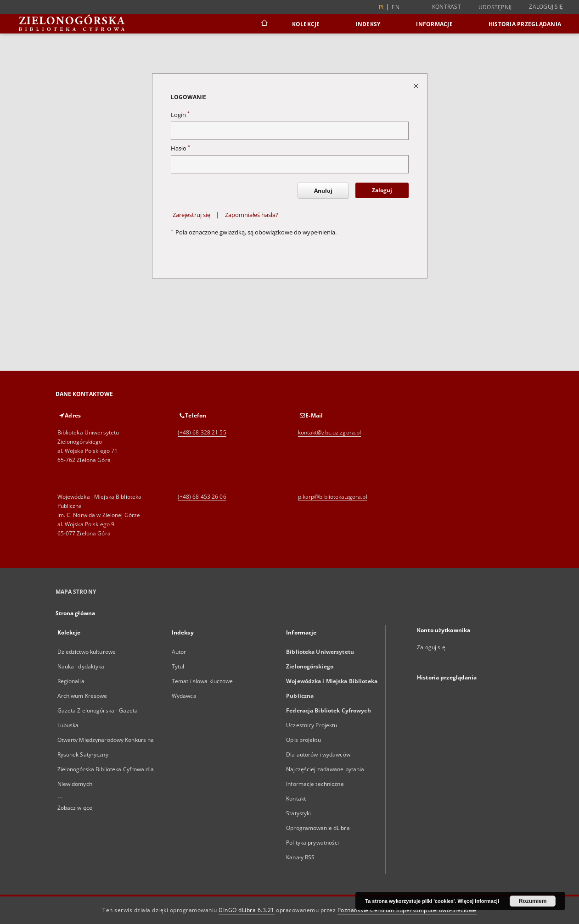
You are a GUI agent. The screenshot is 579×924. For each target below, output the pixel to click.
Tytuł (178, 666)
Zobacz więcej (76, 808)
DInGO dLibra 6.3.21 (247, 910)
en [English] (396, 7)
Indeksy (368, 24)
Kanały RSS (300, 857)
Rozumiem (533, 901)
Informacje (434, 24)
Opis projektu (304, 740)
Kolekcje (306, 24)
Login (180, 115)
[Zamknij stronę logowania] (417, 86)
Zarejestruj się (191, 215)
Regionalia (71, 681)
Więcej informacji (478, 901)
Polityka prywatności (312, 843)
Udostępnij (495, 7)
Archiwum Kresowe (82, 696)
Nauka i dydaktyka (81, 666)
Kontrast (447, 7)
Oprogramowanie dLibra (318, 828)
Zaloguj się (546, 7)
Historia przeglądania (525, 24)
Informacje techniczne (315, 784)
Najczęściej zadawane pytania (325, 769)
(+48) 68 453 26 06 (202, 497)
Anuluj (323, 191)
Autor (179, 652)
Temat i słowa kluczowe (202, 681)
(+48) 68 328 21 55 (202, 432)
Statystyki (298, 813)
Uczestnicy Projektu (312, 725)
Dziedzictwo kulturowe (87, 652)
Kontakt (296, 799)
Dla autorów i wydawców (318, 754)
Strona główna (76, 613)
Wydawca (184, 696)
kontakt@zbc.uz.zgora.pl (330, 432)
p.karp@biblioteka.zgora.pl (333, 497)
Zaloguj (382, 190)
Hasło (180, 148)
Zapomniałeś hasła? (252, 215)
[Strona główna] (264, 24)
